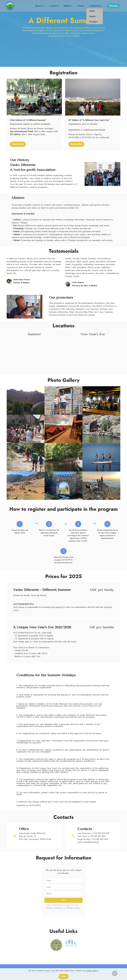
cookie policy (92, 971)
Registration (18, 144)
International (94, 6)
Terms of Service (54, 908)
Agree (63, 976)
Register (67, 6)
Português (93, 22)
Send (63, 900)
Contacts (80, 6)
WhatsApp (113, 6)
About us (39, 6)
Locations (53, 6)
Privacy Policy (74, 908)
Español (92, 16)
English (92, 11)
